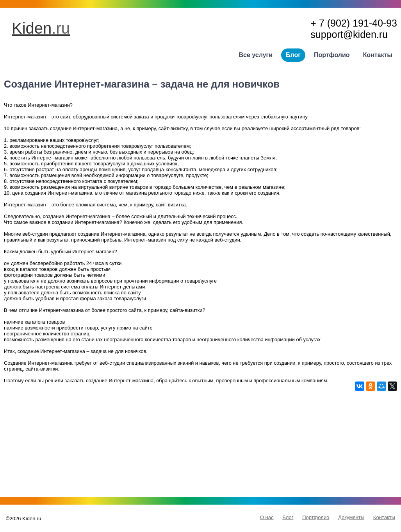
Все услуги (256, 55)
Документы (351, 517)
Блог (293, 55)
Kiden (41, 28)
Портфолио (332, 55)
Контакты (378, 55)
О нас (267, 517)
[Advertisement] (200, 446)
